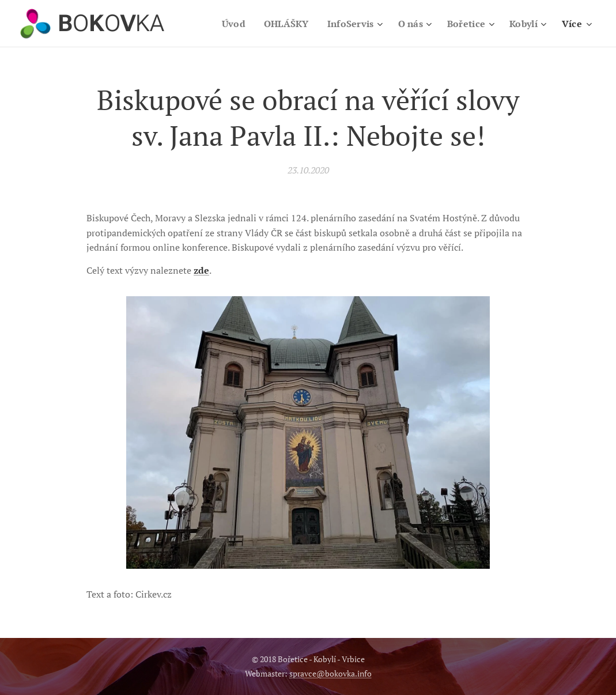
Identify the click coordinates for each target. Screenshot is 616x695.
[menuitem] (225, 24)
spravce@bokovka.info (330, 673)
